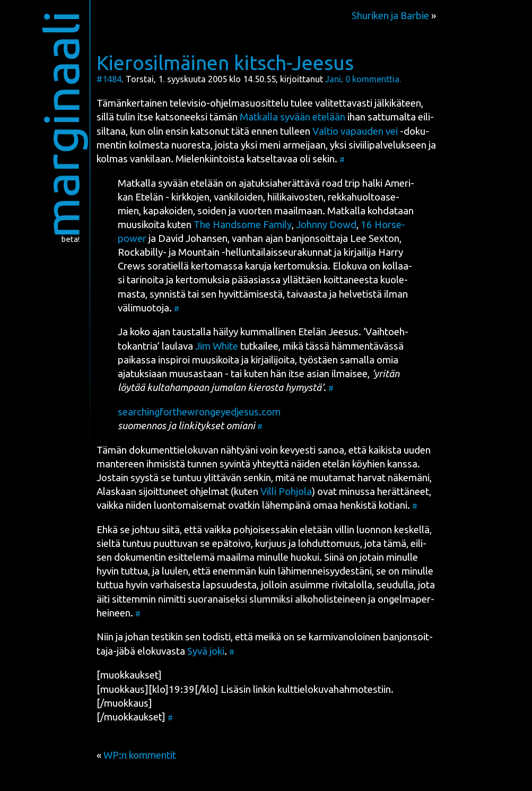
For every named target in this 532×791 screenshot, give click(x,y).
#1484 (109, 79)
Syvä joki (206, 651)
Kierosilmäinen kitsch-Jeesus (225, 63)
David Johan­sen (193, 238)
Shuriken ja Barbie (390, 16)
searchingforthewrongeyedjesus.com (199, 412)
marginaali (61, 124)
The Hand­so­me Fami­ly (243, 225)
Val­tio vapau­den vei (355, 131)
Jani (333, 79)
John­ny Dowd (326, 225)
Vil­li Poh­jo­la (286, 492)
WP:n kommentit (140, 755)
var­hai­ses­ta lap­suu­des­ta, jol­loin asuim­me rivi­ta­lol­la (261, 585)
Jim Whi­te (217, 346)
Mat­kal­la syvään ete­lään (293, 117)
